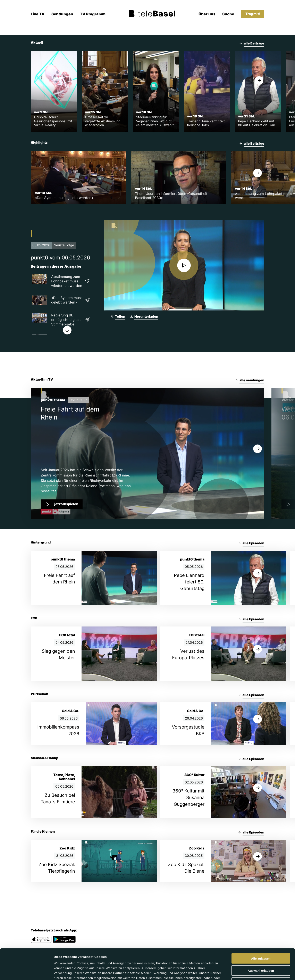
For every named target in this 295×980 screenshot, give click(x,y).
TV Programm (93, 14)
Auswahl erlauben (261, 942)
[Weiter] (259, 81)
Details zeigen (218, 972)
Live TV (38, 14)
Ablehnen (261, 954)
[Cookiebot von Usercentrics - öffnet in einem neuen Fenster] (27, 972)
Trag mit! (253, 14)
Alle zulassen (261, 930)
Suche (228, 14)
